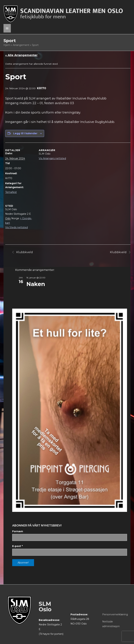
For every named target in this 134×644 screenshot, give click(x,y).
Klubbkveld (24, 252)
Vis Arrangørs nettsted (52, 158)
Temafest (11, 192)
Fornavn (18, 531)
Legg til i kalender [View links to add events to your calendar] (25, 133)
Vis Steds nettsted (16, 227)
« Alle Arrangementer (21, 55)
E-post (17, 546)
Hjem (7, 45)
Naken (36, 284)
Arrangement (21, 45)
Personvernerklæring (115, 614)
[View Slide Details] (70, 410)
